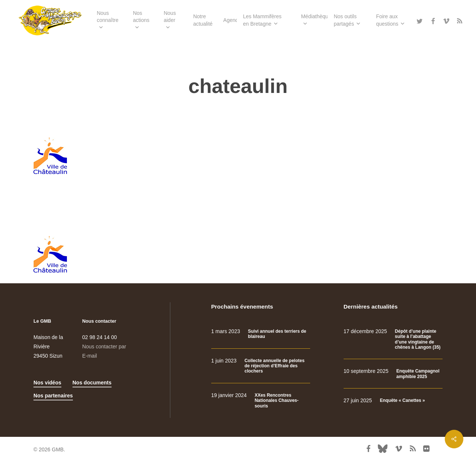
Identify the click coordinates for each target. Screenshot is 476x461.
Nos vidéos (47, 383)
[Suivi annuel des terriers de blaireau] (261, 334)
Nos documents (92, 383)
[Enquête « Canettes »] (393, 401)
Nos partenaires (53, 396)
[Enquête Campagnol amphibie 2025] (393, 374)
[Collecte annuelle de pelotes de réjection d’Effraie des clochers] (261, 366)
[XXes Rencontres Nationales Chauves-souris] (261, 401)
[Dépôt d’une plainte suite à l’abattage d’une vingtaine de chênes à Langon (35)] (393, 339)
